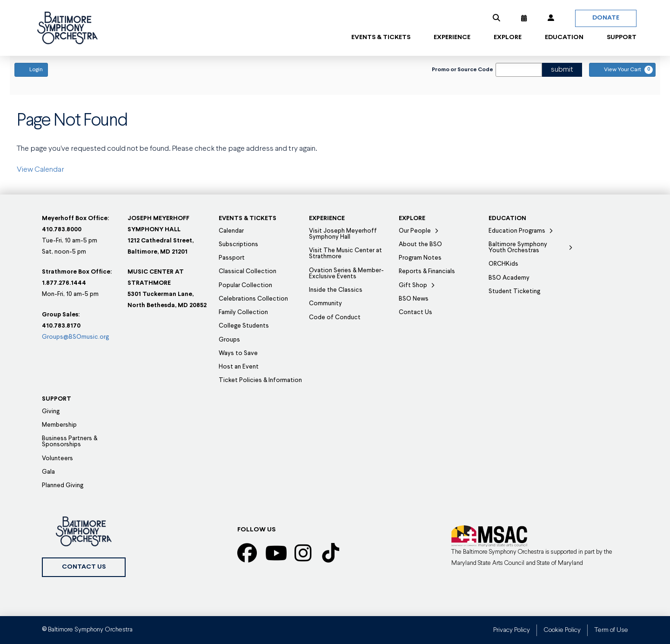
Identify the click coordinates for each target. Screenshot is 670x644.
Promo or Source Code (462, 70)
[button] (496, 18)
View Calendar (40, 170)
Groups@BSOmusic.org (75, 337)
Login (31, 69)
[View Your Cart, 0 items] (622, 70)
